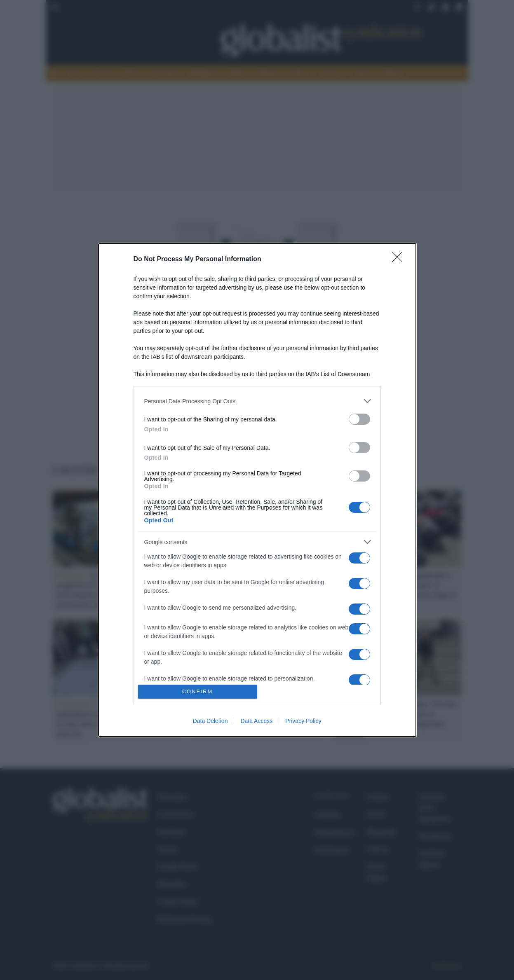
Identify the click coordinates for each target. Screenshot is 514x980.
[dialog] (257, 490)
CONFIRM (198, 691)
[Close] (400, 260)
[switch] (359, 419)
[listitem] (257, 401)
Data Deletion (210, 721)
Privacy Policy (303, 721)
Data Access (256, 721)
